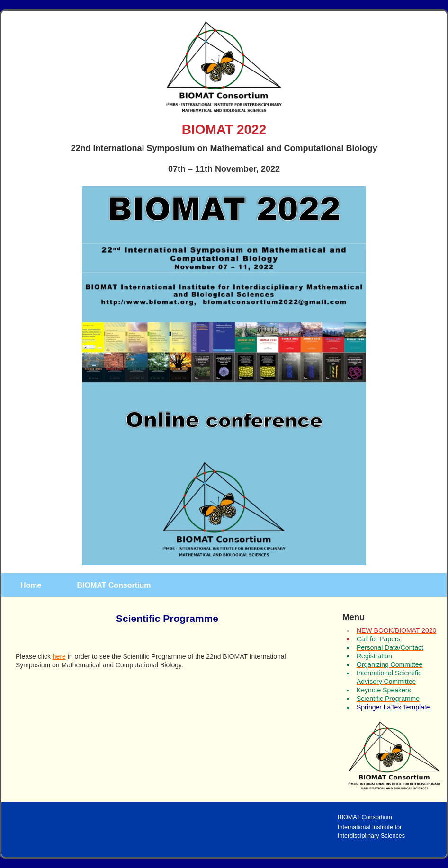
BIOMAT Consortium (114, 585)
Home (31, 585)
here (59, 656)
